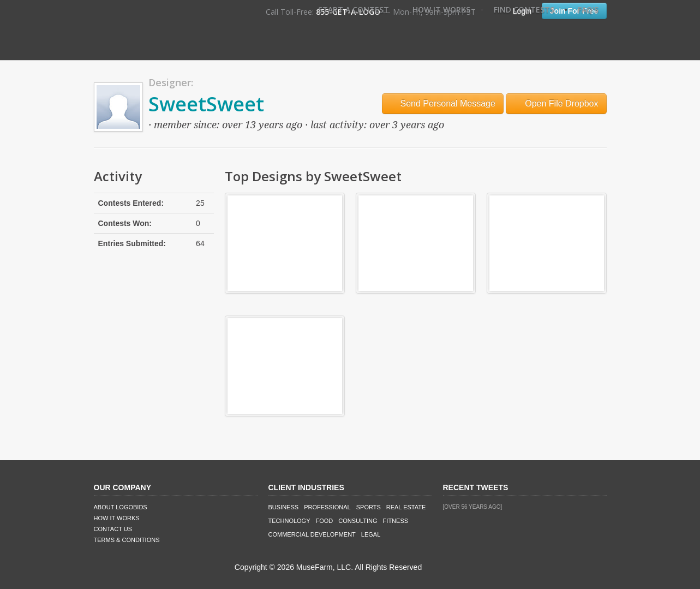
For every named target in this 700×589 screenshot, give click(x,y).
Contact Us (113, 529)
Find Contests (524, 10)
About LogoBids (121, 507)
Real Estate (406, 507)
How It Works (441, 10)
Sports (369, 507)
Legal (371, 534)
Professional (327, 507)
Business (284, 507)
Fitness (396, 521)
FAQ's (588, 10)
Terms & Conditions (127, 540)
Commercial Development (312, 534)
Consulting (358, 521)
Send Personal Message (443, 103)
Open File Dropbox (556, 103)
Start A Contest (354, 10)
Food (325, 521)
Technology (289, 521)
